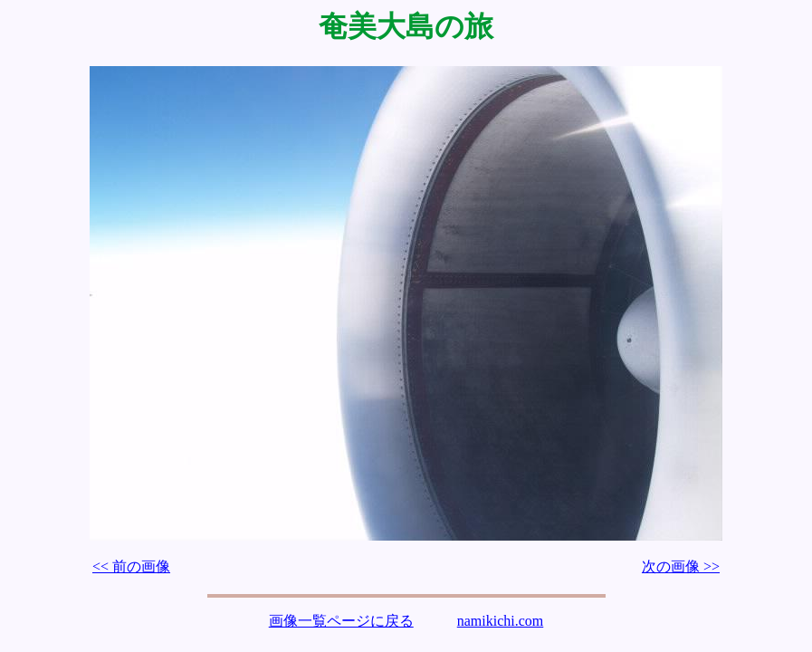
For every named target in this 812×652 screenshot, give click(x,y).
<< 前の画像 (131, 566)
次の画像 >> (681, 566)
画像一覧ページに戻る (341, 621)
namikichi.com (501, 621)
